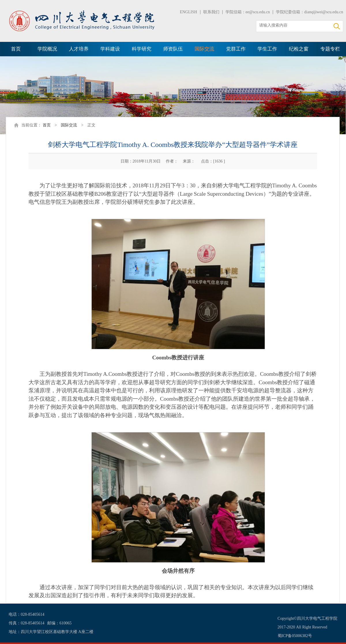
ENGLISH (189, 12)
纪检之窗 (299, 49)
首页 (16, 49)
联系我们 (211, 12)
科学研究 (142, 49)
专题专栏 (330, 49)
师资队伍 (173, 49)
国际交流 (204, 49)
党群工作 (236, 49)
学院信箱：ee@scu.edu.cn (248, 12)
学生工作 (267, 49)
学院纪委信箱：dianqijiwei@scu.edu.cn (310, 12)
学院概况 (47, 49)
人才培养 (79, 49)
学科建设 (110, 49)
